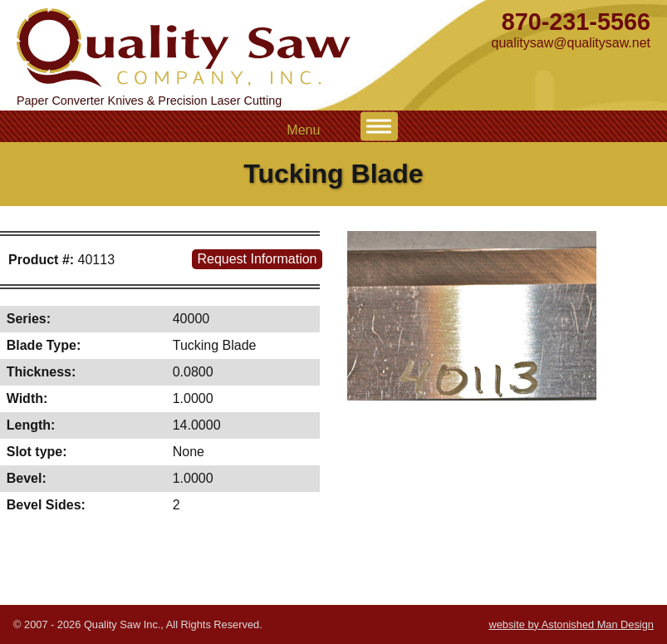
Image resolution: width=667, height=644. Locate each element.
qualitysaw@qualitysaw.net (571, 43)
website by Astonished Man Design (571, 624)
